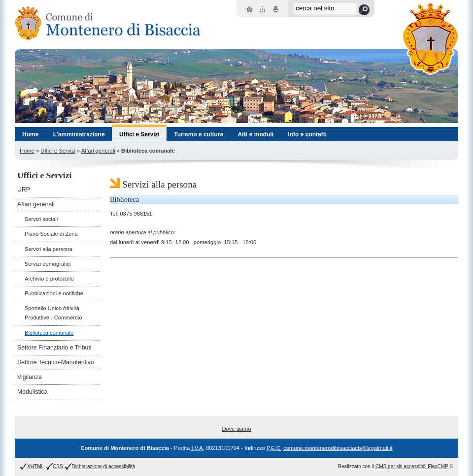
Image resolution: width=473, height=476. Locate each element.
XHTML (35, 466)
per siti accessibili (412, 466)
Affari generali (98, 151)
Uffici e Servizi (58, 151)
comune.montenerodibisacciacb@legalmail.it (338, 448)
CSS (58, 466)
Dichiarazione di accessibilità (104, 466)
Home (27, 151)
